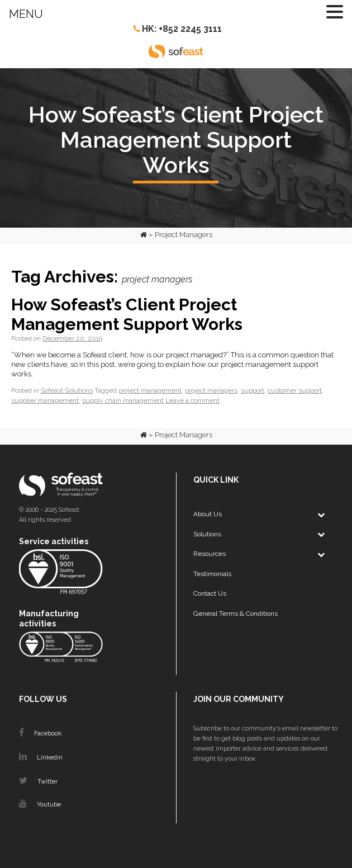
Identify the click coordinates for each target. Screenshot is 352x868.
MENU (26, 14)
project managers (211, 390)
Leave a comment (192, 400)
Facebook (40, 733)
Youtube (40, 805)
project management (150, 390)
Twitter (38, 782)
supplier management (45, 400)
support (253, 390)
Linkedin (41, 758)
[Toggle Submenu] (321, 515)
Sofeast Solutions (67, 390)
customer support (295, 390)
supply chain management (123, 400)
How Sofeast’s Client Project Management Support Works (127, 314)
